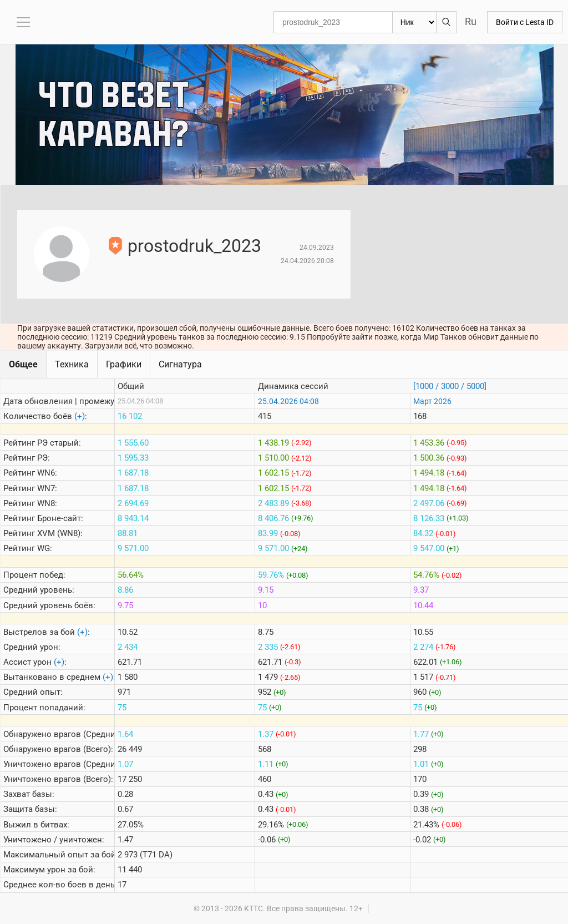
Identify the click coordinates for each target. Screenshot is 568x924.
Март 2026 (432, 401)
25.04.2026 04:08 (288, 401)
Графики (124, 364)
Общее (23, 364)
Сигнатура (180, 364)
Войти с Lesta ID (525, 22)
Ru (471, 21)
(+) (80, 416)
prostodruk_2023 (194, 246)
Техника (72, 364)
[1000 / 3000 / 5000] (450, 386)
